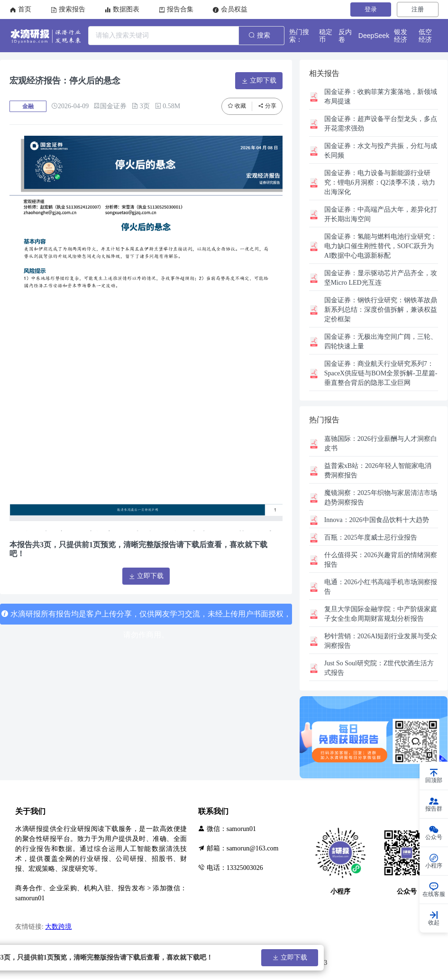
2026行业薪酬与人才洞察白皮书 (381, 443)
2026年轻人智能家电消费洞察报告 (378, 471)
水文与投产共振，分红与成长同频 (381, 151)
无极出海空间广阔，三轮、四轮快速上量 (381, 341)
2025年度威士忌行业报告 (371, 537)
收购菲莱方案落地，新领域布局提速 (381, 97)
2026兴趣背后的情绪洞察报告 (381, 560)
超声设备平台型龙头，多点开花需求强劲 (381, 124)
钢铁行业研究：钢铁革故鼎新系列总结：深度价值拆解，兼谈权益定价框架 (381, 310)
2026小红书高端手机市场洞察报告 (381, 587)
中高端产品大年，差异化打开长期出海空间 (381, 214)
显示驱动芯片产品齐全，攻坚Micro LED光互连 (381, 278)
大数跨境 (58, 927)
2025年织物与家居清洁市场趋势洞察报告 (381, 498)
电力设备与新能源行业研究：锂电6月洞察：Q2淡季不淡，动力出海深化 (380, 182)
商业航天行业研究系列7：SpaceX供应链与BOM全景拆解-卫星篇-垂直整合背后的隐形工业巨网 (381, 373)
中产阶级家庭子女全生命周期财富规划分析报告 (381, 614)
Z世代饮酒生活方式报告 (379, 668)
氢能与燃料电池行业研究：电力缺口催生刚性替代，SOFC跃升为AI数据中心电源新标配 (381, 246)
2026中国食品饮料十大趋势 (377, 520)
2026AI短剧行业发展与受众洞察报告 (381, 641)
